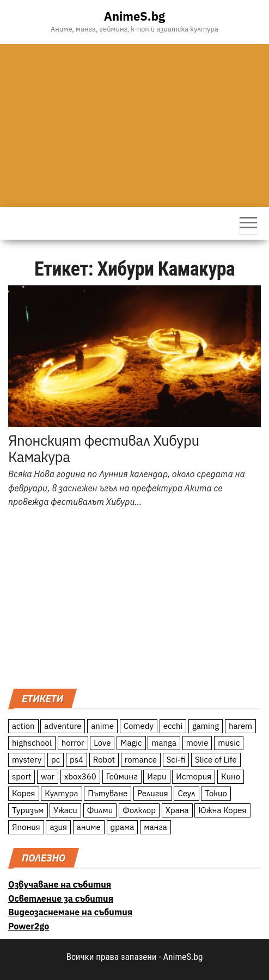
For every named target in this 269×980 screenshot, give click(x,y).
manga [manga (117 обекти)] (164, 743)
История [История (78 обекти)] (194, 776)
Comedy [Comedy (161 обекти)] (139, 726)
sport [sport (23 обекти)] (22, 776)
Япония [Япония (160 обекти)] (26, 827)
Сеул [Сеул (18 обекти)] (186, 793)
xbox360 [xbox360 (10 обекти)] (80, 776)
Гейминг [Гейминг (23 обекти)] (122, 776)
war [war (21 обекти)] (48, 776)
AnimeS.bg (134, 16)
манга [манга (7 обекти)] (155, 827)
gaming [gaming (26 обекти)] (206, 726)
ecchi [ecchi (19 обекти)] (173, 726)
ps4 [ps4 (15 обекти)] (77, 760)
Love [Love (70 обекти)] (102, 743)
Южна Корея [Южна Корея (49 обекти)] (222, 810)
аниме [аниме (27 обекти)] (89, 827)
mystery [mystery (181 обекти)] (27, 760)
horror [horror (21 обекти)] (73, 743)
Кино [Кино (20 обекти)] (231, 776)
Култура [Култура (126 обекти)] (61, 793)
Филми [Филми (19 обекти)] (100, 810)
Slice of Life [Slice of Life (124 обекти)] (216, 760)
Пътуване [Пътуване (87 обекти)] (108, 793)
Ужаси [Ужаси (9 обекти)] (65, 810)
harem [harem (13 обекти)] (240, 726)
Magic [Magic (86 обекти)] (131, 743)
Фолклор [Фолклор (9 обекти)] (139, 810)
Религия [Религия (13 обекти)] (153, 793)
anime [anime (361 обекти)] (102, 726)
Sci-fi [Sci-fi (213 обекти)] (176, 760)
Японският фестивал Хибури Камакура (104, 448)
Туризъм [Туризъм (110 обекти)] (28, 810)
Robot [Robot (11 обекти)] (104, 760)
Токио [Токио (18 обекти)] (216, 793)
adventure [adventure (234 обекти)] (63, 726)
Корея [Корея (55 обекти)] (24, 793)
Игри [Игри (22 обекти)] (157, 776)
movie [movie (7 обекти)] (197, 743)
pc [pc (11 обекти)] (56, 760)
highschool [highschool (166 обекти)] (32, 743)
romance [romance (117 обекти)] (141, 760)
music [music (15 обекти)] (229, 743)
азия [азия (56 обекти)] (58, 827)
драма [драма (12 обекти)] (123, 827)
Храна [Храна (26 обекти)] (177, 810)
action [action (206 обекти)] (23, 726)
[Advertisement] (134, 126)
